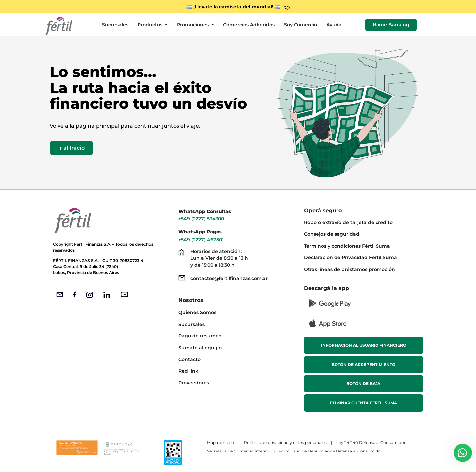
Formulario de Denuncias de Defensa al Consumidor (331, 451)
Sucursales (192, 324)
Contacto (190, 359)
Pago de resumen (200, 336)
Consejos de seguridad (332, 234)
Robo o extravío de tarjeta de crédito (348, 222)
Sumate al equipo (200, 348)
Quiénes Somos (197, 312)
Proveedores (194, 383)
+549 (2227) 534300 (201, 219)
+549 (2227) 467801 (202, 240)
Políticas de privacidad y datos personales (285, 442)
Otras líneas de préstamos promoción (350, 269)
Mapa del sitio (220, 442)
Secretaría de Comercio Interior (238, 451)
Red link (188, 371)
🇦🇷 (278, 7)
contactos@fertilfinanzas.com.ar (229, 278)
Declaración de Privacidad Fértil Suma (351, 257)
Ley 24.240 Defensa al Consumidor (371, 442)
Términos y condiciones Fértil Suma (347, 246)
